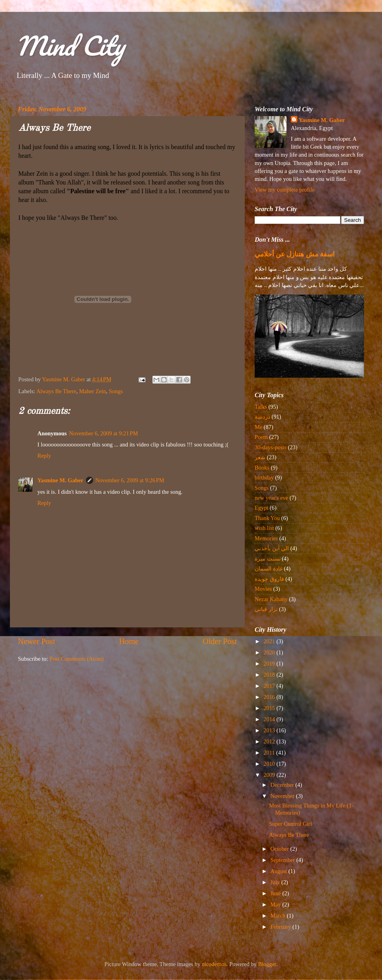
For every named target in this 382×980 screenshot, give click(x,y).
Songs (116, 391)
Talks (261, 407)
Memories (266, 538)
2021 (270, 641)
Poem (261, 437)
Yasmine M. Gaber (60, 480)
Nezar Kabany (271, 599)
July (276, 882)
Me (258, 427)
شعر (260, 457)
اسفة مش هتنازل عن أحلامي (295, 254)
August (280, 871)
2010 (270, 764)
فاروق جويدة (269, 579)
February (282, 927)
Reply (44, 456)
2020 (270, 652)
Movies (263, 589)
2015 (270, 708)
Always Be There (56, 391)
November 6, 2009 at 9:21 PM (104, 433)
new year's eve (271, 498)
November (283, 796)
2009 (270, 775)
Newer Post (37, 641)
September (284, 860)
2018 (270, 675)
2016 (270, 697)
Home (129, 641)
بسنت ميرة (268, 559)
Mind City (70, 46)
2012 (270, 741)
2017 (270, 686)
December (283, 785)
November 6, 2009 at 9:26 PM (130, 480)
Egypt (261, 508)
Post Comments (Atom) (77, 659)
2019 (270, 664)
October (281, 849)
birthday (264, 477)
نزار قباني (266, 609)
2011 (270, 753)
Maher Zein (93, 391)
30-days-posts (271, 447)
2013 (270, 730)
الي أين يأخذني (272, 548)
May (277, 904)
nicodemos (214, 964)
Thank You (267, 518)
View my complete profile (285, 190)
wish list (264, 528)
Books (262, 468)
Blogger (267, 964)
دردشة (262, 417)
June (277, 893)
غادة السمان (269, 569)
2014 (270, 719)
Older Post (220, 641)
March (279, 916)
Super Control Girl (290, 824)
